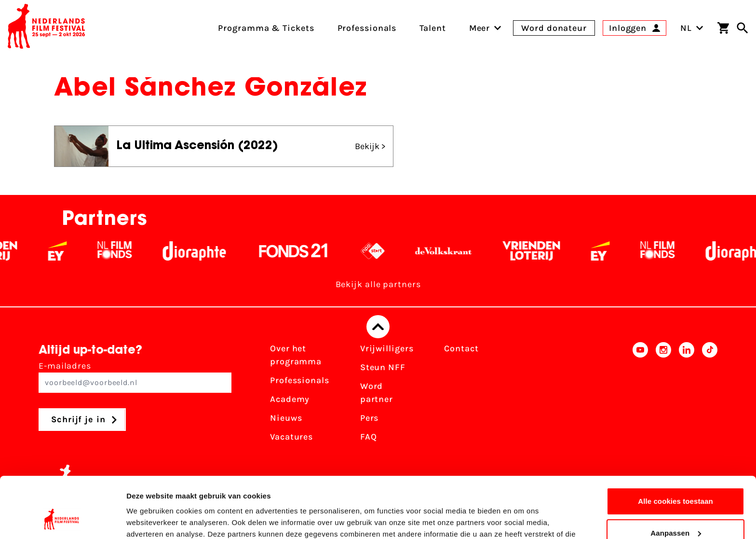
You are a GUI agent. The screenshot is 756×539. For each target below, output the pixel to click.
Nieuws (286, 418)
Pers (370, 418)
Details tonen (149, 520)
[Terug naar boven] (378, 327)
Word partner (377, 393)
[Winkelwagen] (723, 28)
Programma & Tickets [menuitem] (266, 28)
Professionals (300, 380)
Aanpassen (676, 480)
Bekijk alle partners (378, 284)
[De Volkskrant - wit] (455, 251)
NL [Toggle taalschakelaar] (692, 28)
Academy (290, 399)
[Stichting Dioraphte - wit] (206, 251)
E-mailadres (135, 377)
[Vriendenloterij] (543, 251)
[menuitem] (480, 28)
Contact (461, 348)
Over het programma (296, 355)
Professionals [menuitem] (367, 28)
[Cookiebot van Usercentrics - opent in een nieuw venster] (62, 520)
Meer (480, 28)
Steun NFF (383, 367)
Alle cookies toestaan (675, 449)
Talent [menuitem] (432, 28)
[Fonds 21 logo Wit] (305, 251)
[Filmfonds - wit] (127, 251)
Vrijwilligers (387, 348)
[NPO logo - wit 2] (385, 251)
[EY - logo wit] (69, 251)
